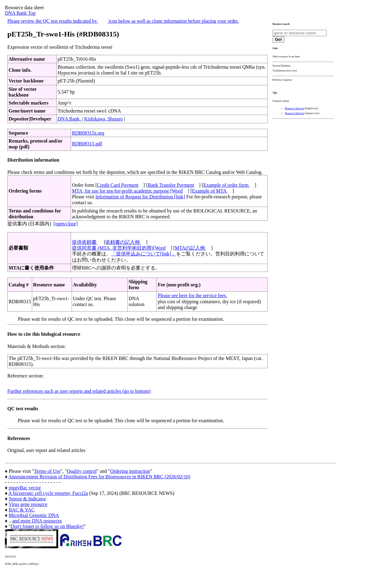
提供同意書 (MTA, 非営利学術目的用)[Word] (122, 248)
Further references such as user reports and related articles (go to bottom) (79, 391)
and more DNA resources (37, 521)
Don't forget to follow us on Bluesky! (47, 526)
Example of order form (226, 185)
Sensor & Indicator (27, 499)
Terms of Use (47, 471)
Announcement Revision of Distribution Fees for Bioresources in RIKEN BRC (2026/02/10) (99, 477)
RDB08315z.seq (88, 133)
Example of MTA (210, 191)
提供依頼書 (85, 242)
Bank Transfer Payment (171, 185)
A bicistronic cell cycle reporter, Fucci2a (48, 493)
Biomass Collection (294, 108)
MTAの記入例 (190, 248)
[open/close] (66, 224)
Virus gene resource (28, 504)
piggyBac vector (25, 488)
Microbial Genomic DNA (34, 515)
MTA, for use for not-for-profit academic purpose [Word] (131, 191)
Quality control (82, 471)
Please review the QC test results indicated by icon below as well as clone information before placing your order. (123, 21)
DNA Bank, (70, 119)
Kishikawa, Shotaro (104, 119)
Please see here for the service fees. (192, 295)
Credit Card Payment (118, 185)
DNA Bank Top (20, 13)
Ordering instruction (130, 471)
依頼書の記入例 (123, 242)
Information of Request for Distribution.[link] (140, 197)
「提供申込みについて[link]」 (144, 254)
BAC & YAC (22, 510)
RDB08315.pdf (87, 144)
